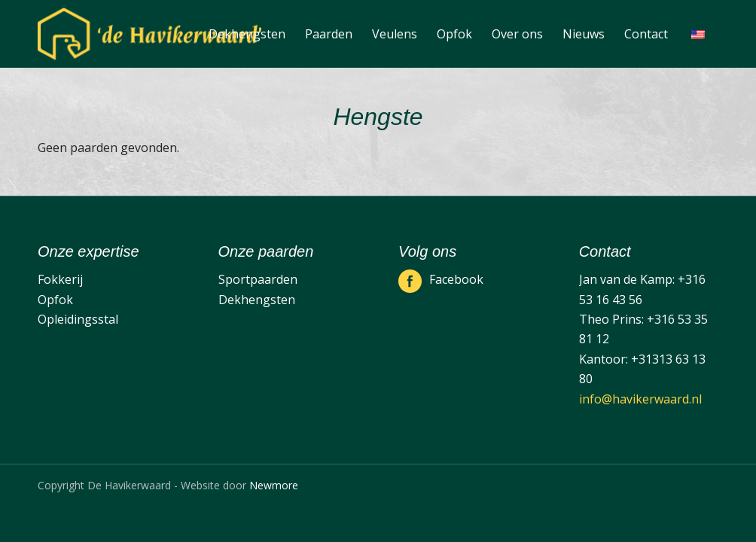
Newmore (274, 485)
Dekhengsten (257, 300)
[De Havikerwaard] (149, 34)
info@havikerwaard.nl (640, 399)
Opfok (55, 300)
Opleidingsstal (78, 319)
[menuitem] (247, 34)
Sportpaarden (258, 279)
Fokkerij (60, 279)
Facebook (456, 279)
